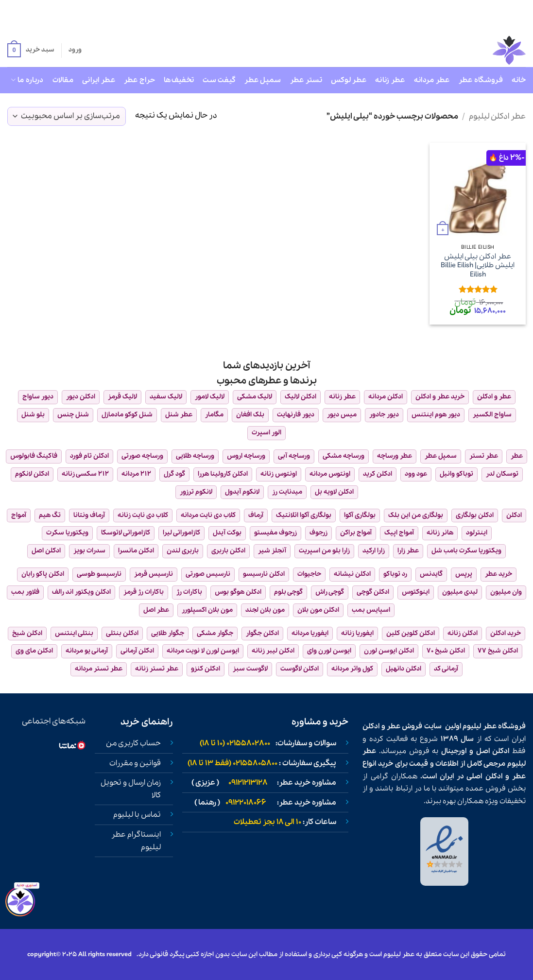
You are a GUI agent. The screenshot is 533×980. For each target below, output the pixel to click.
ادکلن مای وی (34, 651)
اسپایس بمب (371, 610)
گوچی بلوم (288, 592)
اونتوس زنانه (279, 474)
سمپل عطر (263, 80)
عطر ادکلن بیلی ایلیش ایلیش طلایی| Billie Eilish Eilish (478, 266)
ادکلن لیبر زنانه (273, 651)
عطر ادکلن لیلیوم (497, 116)
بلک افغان (250, 415)
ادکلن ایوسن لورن (389, 651)
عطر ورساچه (395, 456)
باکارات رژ (189, 592)
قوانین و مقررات (135, 763)
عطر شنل (179, 415)
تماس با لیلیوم (137, 815)
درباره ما (27, 80)
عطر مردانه (432, 80)
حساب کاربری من (133, 743)
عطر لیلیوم (479, 726)
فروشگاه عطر (481, 80)
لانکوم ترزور (196, 492)
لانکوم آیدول (242, 492)
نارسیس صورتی (208, 574)
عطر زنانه (390, 80)
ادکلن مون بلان (318, 610)
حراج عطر (139, 80)
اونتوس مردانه (330, 474)
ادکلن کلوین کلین (411, 633)
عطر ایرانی (99, 80)
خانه (519, 80)
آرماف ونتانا (89, 515)
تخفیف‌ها (179, 80)
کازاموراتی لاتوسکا (126, 533)
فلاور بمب (25, 592)
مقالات (63, 80)
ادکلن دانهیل (404, 669)
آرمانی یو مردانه (87, 651)
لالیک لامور (210, 397)
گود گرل (174, 474)
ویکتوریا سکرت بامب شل (466, 551)
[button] (31, 51)
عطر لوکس (349, 80)
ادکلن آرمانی (137, 651)
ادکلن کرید (378, 474)
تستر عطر (306, 80)
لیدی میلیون (460, 592)
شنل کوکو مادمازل (127, 415)
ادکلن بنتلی (122, 633)
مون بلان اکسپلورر (207, 610)
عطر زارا (408, 551)
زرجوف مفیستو (275, 533)
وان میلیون (506, 592)
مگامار (214, 415)
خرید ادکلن (506, 633)
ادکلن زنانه (463, 633)
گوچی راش (330, 592)
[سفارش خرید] (67, 116)
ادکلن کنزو (206, 669)
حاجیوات (309, 574)
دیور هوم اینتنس (436, 415)
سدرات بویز (89, 551)
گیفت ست (219, 80)
